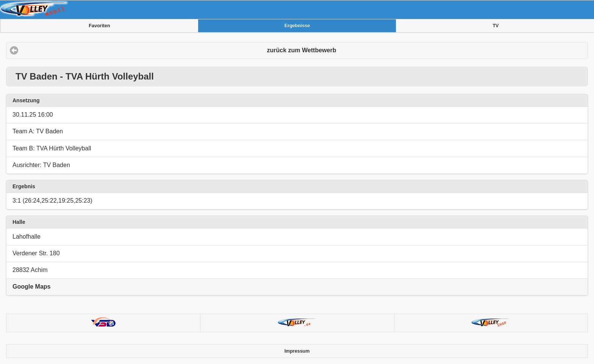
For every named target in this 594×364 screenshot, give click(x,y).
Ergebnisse (297, 26)
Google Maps (31, 287)
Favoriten (99, 26)
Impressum (297, 351)
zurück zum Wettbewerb (302, 50)
